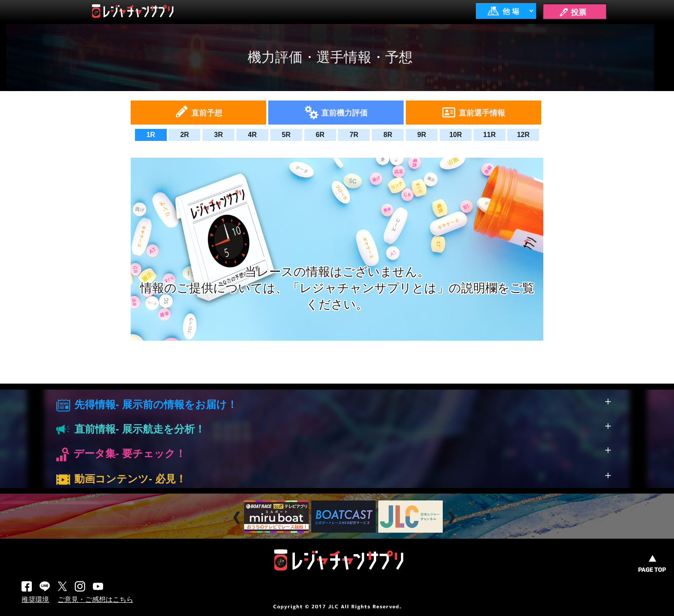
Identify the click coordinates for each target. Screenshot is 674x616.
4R (252, 135)
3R (218, 135)
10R (455, 135)
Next (452, 518)
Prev (238, 518)
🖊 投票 (573, 12)
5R (286, 135)
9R (422, 135)
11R (489, 135)
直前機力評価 (344, 113)
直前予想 (207, 113)
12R (523, 135)
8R (388, 135)
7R (354, 135)
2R (184, 135)
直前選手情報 (482, 113)
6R (320, 135)
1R (150, 135)
